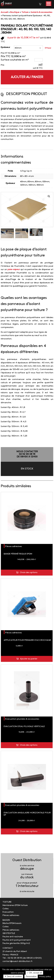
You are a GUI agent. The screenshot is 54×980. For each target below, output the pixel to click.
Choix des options (29, 573)
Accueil (4, 12)
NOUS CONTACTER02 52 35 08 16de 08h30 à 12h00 (27, 454)
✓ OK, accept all (34, 973)
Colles (6, 909)
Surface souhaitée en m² (15, 60)
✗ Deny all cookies (13, 976)
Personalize (31, 976)
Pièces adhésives (14, 546)
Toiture (25, 12)
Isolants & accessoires (41, 12)
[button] (49, 4)
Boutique (15, 12)
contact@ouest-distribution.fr (17, 961)
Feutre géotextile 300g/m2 (16, 943)
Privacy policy (45, 976)
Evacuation (8, 912)
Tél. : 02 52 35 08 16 (12, 958)
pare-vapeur (14, 269)
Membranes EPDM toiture (15, 905)
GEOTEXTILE (9, 933)
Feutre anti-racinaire (13, 937)
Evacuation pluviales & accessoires (22, 719)
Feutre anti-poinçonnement (17, 940)
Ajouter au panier (27, 77)
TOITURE (7, 902)
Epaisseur (5, 47)
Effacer (48, 48)
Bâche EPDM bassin (12, 923)
